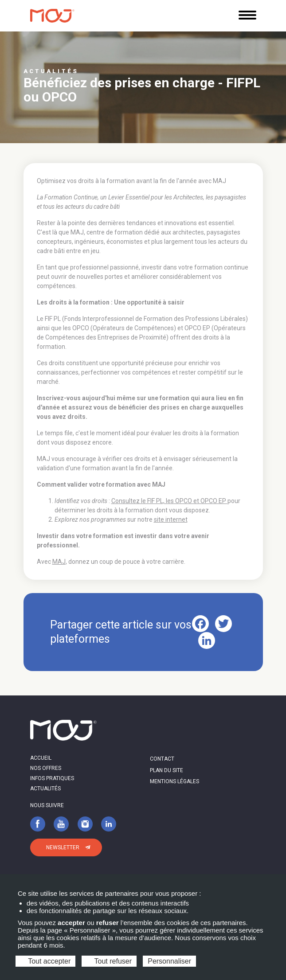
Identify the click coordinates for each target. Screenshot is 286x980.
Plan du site (167, 770)
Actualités (45, 789)
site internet (171, 519)
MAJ (59, 562)
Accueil (41, 758)
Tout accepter (45, 961)
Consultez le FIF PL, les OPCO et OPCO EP (169, 501)
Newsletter (63, 847)
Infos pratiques (52, 778)
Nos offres (46, 768)
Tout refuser (109, 961)
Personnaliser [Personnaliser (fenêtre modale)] (169, 961)
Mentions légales (174, 781)
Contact (162, 759)
